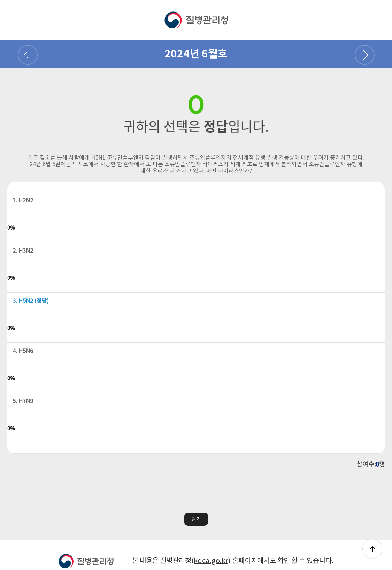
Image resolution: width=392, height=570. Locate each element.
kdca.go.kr (211, 561)
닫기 (196, 518)
